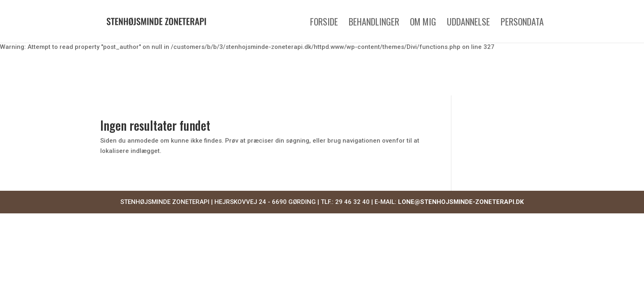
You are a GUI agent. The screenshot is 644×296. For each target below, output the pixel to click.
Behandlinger (374, 23)
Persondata (522, 23)
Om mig (423, 23)
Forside (324, 23)
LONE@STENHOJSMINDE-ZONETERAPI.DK (461, 202)
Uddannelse (468, 23)
